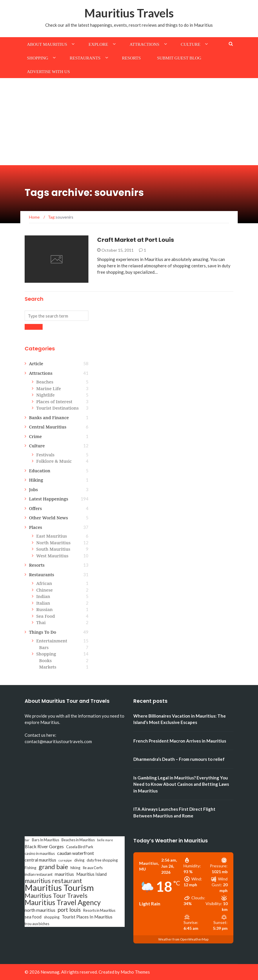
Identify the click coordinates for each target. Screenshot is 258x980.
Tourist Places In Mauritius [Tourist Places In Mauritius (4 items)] (87, 917)
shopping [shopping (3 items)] (52, 917)
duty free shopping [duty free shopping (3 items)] (102, 860)
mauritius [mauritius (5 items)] (64, 874)
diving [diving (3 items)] (79, 860)
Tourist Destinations (57, 408)
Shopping (38, 58)
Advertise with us (48, 72)
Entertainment (52, 641)
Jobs (33, 489)
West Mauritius (52, 556)
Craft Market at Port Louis (136, 240)
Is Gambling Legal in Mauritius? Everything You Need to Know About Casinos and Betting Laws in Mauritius (181, 784)
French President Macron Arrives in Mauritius (180, 741)
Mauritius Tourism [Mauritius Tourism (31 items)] (59, 888)
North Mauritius (53, 543)
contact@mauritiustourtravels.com (58, 741)
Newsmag (50, 972)
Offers (36, 508)
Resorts (131, 58)
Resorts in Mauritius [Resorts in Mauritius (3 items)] (99, 910)
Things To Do (43, 632)
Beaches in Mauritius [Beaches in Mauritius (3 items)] (78, 840)
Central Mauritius (48, 427)
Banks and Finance (49, 417)
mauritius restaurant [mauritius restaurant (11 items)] (53, 881)
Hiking (36, 480)
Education (40, 471)
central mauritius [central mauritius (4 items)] (40, 860)
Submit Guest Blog (179, 58)
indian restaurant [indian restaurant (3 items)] (39, 874)
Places (36, 527)
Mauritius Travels (129, 13)
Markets (48, 667)
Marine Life (49, 388)
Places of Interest (54, 401)
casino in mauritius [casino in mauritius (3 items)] (40, 853)
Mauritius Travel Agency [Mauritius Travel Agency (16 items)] (63, 902)
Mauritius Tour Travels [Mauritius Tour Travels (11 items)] (56, 896)
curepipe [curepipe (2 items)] (65, 860)
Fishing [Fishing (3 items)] (30, 868)
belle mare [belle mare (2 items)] (105, 840)
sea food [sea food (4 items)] (33, 917)
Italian (43, 603)
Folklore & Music (54, 461)
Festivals (45, 455)
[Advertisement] (129, 122)
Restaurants (85, 58)
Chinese (44, 590)
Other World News (48, 518)
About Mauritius (47, 44)
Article (36, 363)
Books (45, 660)
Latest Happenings (49, 499)
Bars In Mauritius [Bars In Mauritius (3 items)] (46, 840)
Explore (98, 44)
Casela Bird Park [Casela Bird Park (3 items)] (80, 847)
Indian (43, 596)
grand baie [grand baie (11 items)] (53, 867)
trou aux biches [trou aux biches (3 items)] (37, 924)
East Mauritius (52, 536)
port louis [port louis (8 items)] (69, 910)
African (44, 583)
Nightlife (45, 395)
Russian (44, 609)
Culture (191, 44)
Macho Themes (135, 972)
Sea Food (46, 616)
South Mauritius (53, 549)
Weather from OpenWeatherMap (183, 939)
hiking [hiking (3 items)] (75, 868)
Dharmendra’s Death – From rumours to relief (179, 759)
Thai (41, 622)
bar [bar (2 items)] (27, 840)
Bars (44, 647)
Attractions (145, 44)
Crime (35, 436)
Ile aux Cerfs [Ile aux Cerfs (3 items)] (93, 868)
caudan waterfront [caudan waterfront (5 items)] (76, 853)
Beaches (45, 382)
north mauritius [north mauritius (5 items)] (40, 910)
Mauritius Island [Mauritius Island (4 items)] (91, 874)
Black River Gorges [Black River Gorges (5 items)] (44, 846)
